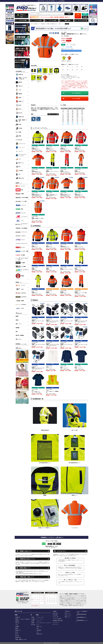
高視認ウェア (37, 24)
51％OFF (69, 41)
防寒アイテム (39, 627)
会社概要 (55, 611)
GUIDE (21, 16)
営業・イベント (19, 324)
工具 (38, 632)
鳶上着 (17, 632)
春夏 (63, 45)
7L (77, 70)
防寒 (53, 289)
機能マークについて (53, 114)
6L (72, 70)
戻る (67, 24)
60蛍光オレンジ (69, 61)
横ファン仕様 (39, 74)
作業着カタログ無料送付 (70, 558)
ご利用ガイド (68, 611)
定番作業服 (56, 17)
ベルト (38, 625)
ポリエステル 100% (69, 49)
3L (82, 67)
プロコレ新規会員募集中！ (70, 565)
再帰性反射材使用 (33, 74)
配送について (68, 617)
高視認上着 (43, 24)
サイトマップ (56, 624)
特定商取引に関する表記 (58, 621)
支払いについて (68, 615)
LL (77, 67)
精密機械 (17, 328)
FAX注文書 (55, 615)
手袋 (38, 628)
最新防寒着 (62, 17)
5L (68, 70)
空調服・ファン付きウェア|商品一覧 (23, 619)
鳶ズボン (17, 634)
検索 (69, 14)
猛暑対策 (17, 621)
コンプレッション (40, 617)
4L (63, 70)
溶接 (17, 332)
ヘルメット (39, 621)
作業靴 (33, 621)
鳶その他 (17, 636)
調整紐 (57, 74)
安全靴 (33, 617)
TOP (32, 24)
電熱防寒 (17, 627)
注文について (68, 613)
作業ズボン (18, 623)
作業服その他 (18, 638)
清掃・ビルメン (19, 339)
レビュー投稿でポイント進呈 (70, 580)
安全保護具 (39, 630)
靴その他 (33, 625)
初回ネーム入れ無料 (70, 573)
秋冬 (38, 243)
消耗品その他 (39, 634)
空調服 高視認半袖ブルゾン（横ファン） (55, 24)
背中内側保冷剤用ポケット (45, 74)
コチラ (80, 568)
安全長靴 (33, 619)
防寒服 (17, 628)
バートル (43, 17)
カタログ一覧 (56, 617)
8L (82, 70)
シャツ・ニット (40, 619)
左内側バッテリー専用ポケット (39, 82)
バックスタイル (45, 81)
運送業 (17, 320)
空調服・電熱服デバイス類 (21, 639)
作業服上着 (18, 617)
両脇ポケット (34, 81)
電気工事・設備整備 (20, 335)
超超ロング (67, 17)
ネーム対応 (73, 45)
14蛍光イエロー (64, 61)
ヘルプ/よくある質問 (57, 619)
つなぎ (17, 625)
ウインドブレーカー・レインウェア (44, 623)
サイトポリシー (56, 622)
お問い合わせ (56, 613)
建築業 (17, 316)
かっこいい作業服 (49, 17)
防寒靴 (33, 623)
